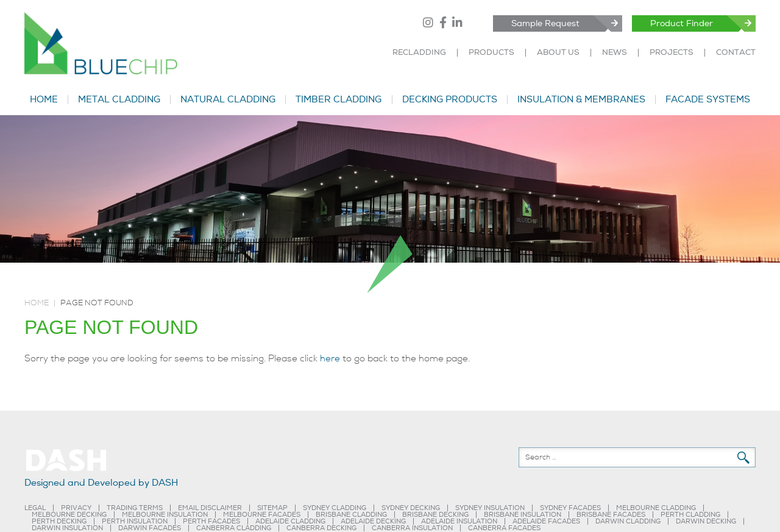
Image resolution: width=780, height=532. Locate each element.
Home (37, 303)
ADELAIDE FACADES (546, 521)
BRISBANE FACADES (611, 515)
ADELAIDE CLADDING (290, 521)
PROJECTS (672, 53)
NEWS (615, 53)
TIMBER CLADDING (339, 100)
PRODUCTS (491, 53)
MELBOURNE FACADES (262, 515)
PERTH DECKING (59, 521)
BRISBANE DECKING (435, 515)
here (330, 358)
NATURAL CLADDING (228, 100)
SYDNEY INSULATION (490, 508)
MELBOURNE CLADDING (656, 508)
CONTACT (736, 53)
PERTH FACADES (211, 521)
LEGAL (35, 508)
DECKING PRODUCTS (450, 100)
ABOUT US (558, 53)
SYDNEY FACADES (570, 508)
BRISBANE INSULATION (523, 515)
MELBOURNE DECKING (69, 515)
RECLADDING (419, 53)
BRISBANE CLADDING (351, 515)
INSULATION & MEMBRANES (581, 100)
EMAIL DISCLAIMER (210, 508)
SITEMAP (272, 508)
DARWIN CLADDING (628, 521)
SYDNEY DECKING (411, 508)
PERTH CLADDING (690, 515)
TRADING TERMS (135, 508)
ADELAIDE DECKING (373, 521)
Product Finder (682, 23)
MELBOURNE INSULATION (165, 515)
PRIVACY (76, 508)
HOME (44, 100)
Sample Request (545, 23)
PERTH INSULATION (135, 521)
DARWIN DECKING (706, 521)
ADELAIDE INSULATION (459, 521)
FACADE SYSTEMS (708, 100)
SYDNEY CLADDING (335, 508)
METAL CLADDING (119, 100)
